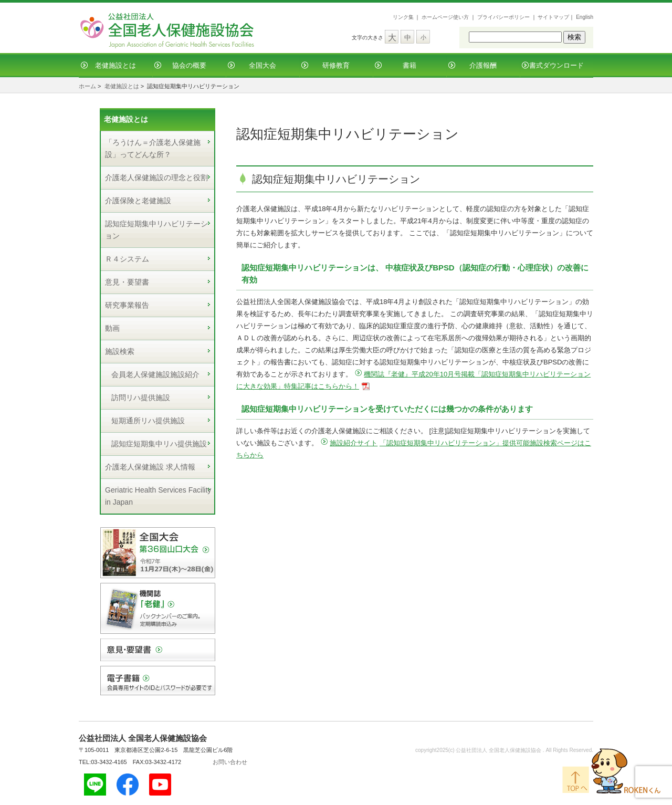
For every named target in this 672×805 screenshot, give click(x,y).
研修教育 (336, 65)
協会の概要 (189, 65)
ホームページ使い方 (445, 17)
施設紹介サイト (354, 443)
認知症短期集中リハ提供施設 (159, 444)
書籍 (409, 65)
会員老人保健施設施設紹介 (155, 374)
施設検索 (120, 351)
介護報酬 (483, 65)
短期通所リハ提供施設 (148, 421)
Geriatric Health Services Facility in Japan (158, 496)
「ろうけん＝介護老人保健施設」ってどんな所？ (153, 148)
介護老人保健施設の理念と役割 (156, 177)
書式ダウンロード (556, 65)
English (585, 17)
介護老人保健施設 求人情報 (150, 467)
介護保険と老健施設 (138, 201)
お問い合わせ (230, 762)
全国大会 (262, 65)
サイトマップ (553, 17)
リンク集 (403, 17)
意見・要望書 (127, 282)
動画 (112, 328)
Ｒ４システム (127, 259)
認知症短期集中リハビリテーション (156, 230)
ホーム (87, 86)
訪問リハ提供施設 (141, 398)
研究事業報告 (127, 305)
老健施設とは (115, 65)
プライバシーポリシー (503, 17)
